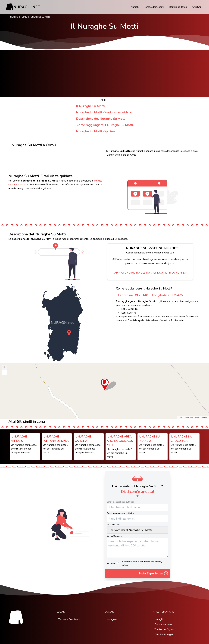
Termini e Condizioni (69, 619)
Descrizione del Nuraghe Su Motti (101, 119)
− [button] (4, 372)
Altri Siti (196, 7)
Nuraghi (135, 7)
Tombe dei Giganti (154, 7)
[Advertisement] (105, 74)
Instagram (112, 619)
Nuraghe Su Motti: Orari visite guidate (104, 112)
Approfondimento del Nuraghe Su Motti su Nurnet (150, 273)
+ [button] (4, 368)
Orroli (24, 17)
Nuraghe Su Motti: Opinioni (96, 131)
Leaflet (181, 417)
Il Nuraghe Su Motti (90, 106)
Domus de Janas (178, 7)
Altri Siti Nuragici (164, 635)
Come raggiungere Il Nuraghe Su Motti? (106, 125)
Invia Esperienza (154, 574)
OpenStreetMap (193, 417)
